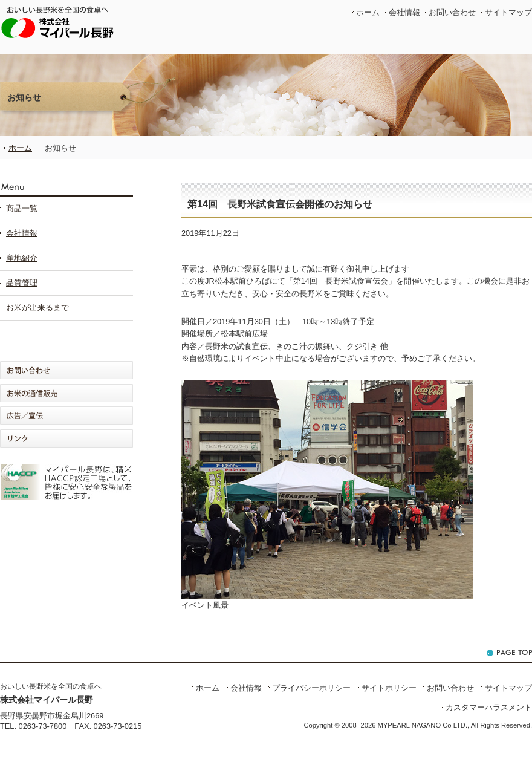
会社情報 (404, 12)
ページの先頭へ (509, 653)
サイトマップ (508, 12)
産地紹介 (22, 258)
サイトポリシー (389, 688)
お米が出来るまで (37, 308)
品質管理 (22, 283)
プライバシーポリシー (311, 688)
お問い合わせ (452, 12)
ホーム (368, 12)
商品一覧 (22, 208)
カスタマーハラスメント (489, 707)
